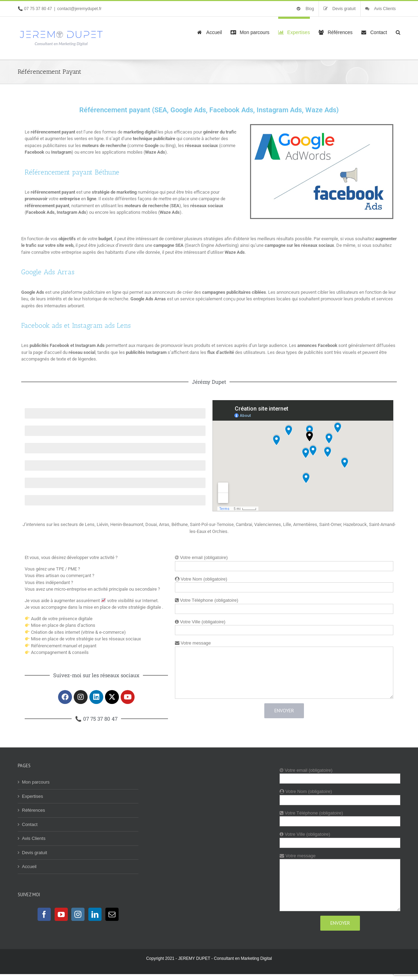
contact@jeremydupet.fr (80, 9)
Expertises (33, 796)
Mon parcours (36, 782)
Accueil (29, 866)
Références (33, 810)
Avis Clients (34, 838)
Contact (30, 824)
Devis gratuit (34, 853)
